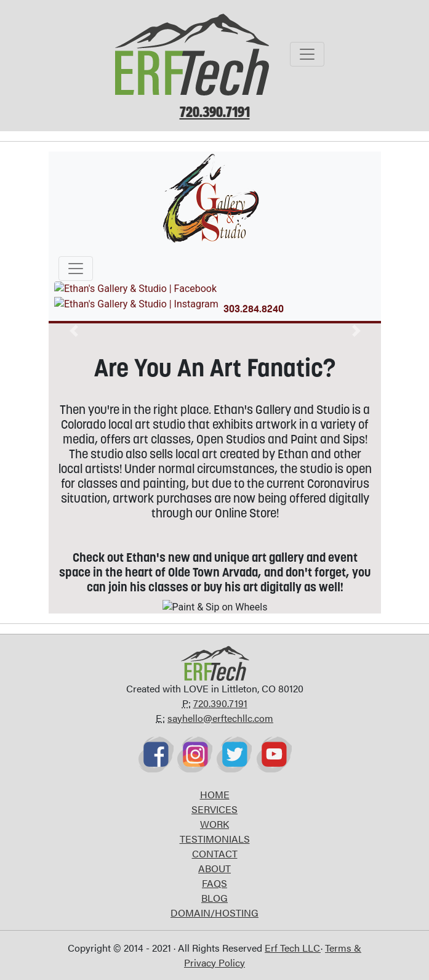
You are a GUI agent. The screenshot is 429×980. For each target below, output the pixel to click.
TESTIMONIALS (215, 839)
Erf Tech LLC (293, 948)
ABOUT (214, 868)
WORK (214, 824)
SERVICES (214, 809)
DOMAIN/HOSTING (214, 913)
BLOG (214, 898)
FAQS (214, 883)
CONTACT (215, 853)
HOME (215, 794)
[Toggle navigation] (307, 54)
